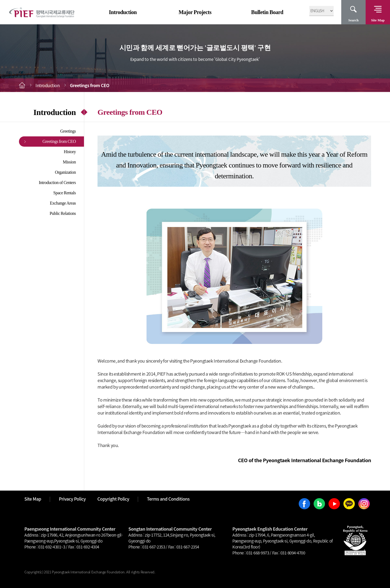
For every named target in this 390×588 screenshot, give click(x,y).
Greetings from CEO (59, 141)
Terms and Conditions (168, 499)
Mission (69, 162)
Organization (65, 172)
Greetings (68, 131)
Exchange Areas (63, 203)
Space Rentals (65, 193)
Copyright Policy (113, 499)
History (70, 152)
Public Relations (63, 213)
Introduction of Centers (57, 183)
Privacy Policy (72, 499)
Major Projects (195, 12)
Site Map (378, 20)
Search (353, 20)
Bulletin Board (267, 12)
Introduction (123, 12)
